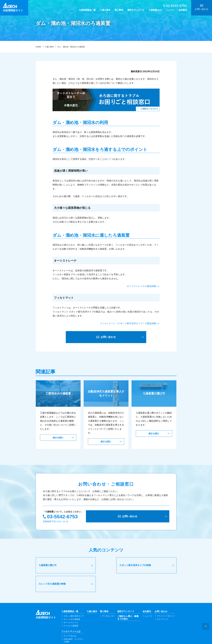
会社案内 (183, 10)
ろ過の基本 (105, 10)
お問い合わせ (161, 595)
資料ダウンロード (136, 10)
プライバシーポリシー (166, 599)
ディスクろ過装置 (71, 609)
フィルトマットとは (71, 615)
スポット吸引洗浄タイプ (74, 599)
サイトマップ (162, 603)
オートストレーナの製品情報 (141, 286)
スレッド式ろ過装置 (72, 603)
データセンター (108, 599)
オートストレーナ (71, 606)
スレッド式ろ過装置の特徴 (148, 567)
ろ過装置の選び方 (48, 567)
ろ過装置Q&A (155, 10)
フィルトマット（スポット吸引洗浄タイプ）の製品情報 (128, 323)
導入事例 (119, 10)
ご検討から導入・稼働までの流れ (128, 601)
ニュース (170, 10)
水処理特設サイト (15, 7)
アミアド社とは (70, 619)
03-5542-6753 (62, 517)
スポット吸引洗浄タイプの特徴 (102, 567)
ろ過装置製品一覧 (87, 10)
